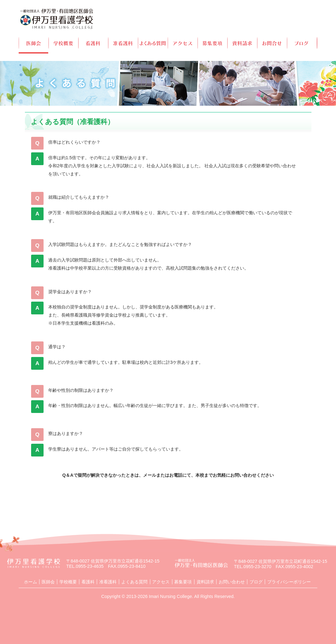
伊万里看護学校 (57, 19)
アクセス (183, 43)
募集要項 (213, 43)
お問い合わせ (232, 582)
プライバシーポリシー (289, 582)
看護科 (93, 43)
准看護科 (123, 43)
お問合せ (273, 43)
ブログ (302, 43)
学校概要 (64, 43)
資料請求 (243, 43)
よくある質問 (153, 43)
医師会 (33, 43)
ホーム (30, 582)
